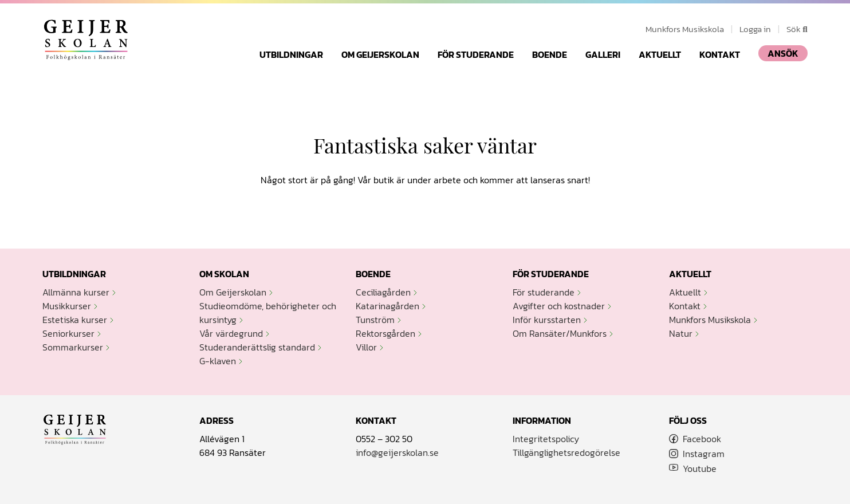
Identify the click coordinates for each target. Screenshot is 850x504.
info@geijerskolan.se (397, 452)
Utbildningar (291, 54)
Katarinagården (387, 306)
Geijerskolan (86, 40)
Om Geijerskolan (380, 54)
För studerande (476, 54)
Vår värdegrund (231, 333)
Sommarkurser (73, 347)
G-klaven (218, 361)
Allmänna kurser (76, 292)
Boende (550, 54)
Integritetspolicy (546, 439)
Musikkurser (67, 306)
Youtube (700, 468)
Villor (366, 347)
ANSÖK (783, 53)
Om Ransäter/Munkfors (560, 333)
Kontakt (720, 54)
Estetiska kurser (75, 320)
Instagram (704, 454)
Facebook (702, 439)
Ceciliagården (383, 292)
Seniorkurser (68, 333)
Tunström (375, 320)
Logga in (755, 29)
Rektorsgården (385, 333)
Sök (797, 29)
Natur (681, 333)
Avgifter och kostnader (559, 306)
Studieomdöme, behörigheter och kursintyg (268, 313)
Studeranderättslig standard (257, 347)
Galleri (603, 54)
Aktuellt (660, 54)
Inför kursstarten (547, 320)
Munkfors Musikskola (685, 29)
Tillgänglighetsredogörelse (566, 452)
